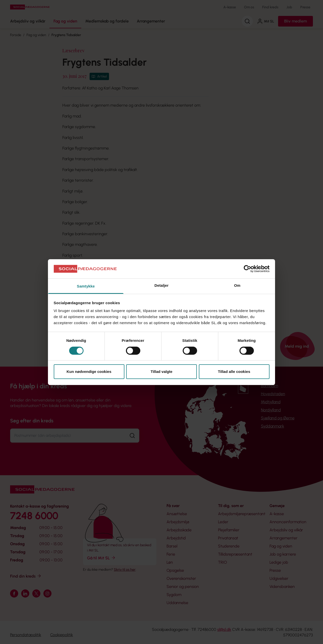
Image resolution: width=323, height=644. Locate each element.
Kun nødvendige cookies (89, 372)
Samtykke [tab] (86, 286)
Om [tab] (237, 285)
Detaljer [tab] (161, 285)
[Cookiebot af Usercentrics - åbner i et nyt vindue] (247, 269)
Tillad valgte (161, 372)
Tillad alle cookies (234, 372)
